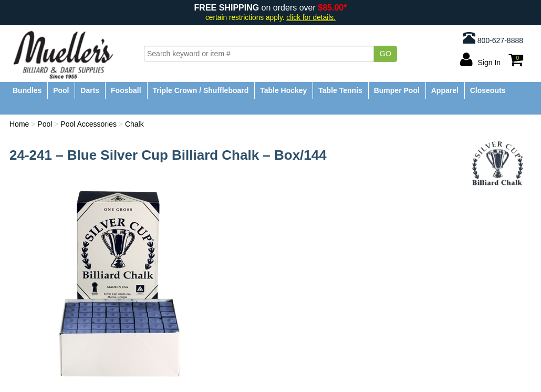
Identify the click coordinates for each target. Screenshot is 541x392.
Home (19, 124)
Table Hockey (283, 90)
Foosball (126, 90)
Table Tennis (340, 90)
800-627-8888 (493, 38)
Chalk (134, 124)
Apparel (445, 90)
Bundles (27, 90)
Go (385, 54)
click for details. (311, 18)
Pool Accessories (89, 124)
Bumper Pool (397, 90)
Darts (90, 90)
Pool (61, 90)
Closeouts (488, 90)
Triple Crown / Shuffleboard (201, 90)
